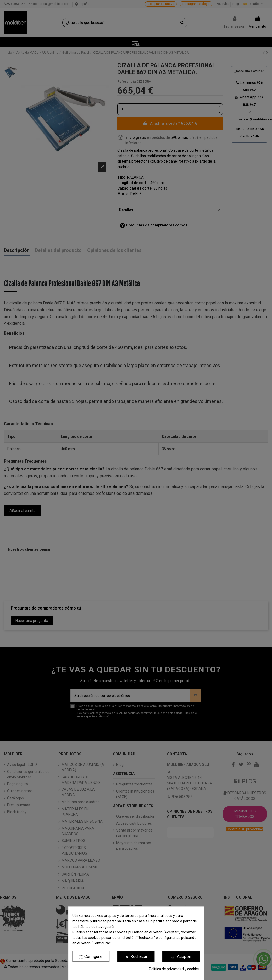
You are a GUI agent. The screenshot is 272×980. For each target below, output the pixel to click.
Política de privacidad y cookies (174, 969)
